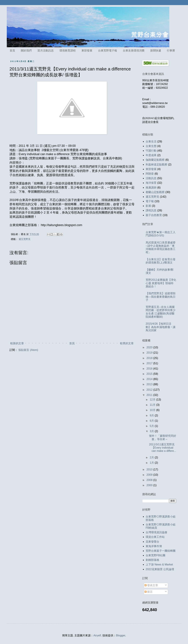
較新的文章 (17, 343)
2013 (150, 384)
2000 (150, 485)
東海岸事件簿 (154, 546)
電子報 (150, 201)
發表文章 (151, 585)
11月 (153, 405)
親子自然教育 (154, 215)
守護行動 (151, 151)
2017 (150, 363)
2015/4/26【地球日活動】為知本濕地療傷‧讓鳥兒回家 (161, 327)
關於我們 (26, 51)
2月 (152, 457)
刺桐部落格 (152, 560)
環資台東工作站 (155, 537)
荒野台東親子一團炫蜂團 (161, 551)
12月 (153, 400)
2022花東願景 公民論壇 (160, 569)
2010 (150, 469)
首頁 (12, 51)
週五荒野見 (25, 239)
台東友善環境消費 (134, 51)
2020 (150, 347)
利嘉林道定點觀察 (156, 165)
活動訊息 (151, 178)
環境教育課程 (68, 51)
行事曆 (171, 51)
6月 (152, 421)
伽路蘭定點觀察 (155, 160)
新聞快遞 (156, 51)
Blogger (121, 635)
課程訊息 (151, 210)
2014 (150, 379)
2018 (150, 358)
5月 (152, 426)
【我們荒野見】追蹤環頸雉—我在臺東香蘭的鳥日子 (161, 297)
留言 (149, 592)
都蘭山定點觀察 (155, 192)
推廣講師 (151, 188)
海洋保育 (151, 183)
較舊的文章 (127, 343)
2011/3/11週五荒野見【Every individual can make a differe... (163, 448)
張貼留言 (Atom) (28, 350)
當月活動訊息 (46, 51)
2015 (150, 374)
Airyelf (97, 635)
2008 (150, 480)
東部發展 (87, 51)
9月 (152, 415)
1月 (152, 463)
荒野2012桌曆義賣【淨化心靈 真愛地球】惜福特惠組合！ (161, 283)
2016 (150, 369)
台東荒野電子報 (108, 51)
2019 (150, 353)
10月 (153, 410)
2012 (150, 390)
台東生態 (151, 146)
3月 (152, 431)
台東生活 (151, 141)
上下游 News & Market (159, 564)
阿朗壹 (150, 174)
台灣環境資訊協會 (156, 532)
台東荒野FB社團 (155, 555)
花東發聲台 (152, 542)
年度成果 (151, 155)
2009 (150, 475)
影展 (148, 206)
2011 (150, 395)
